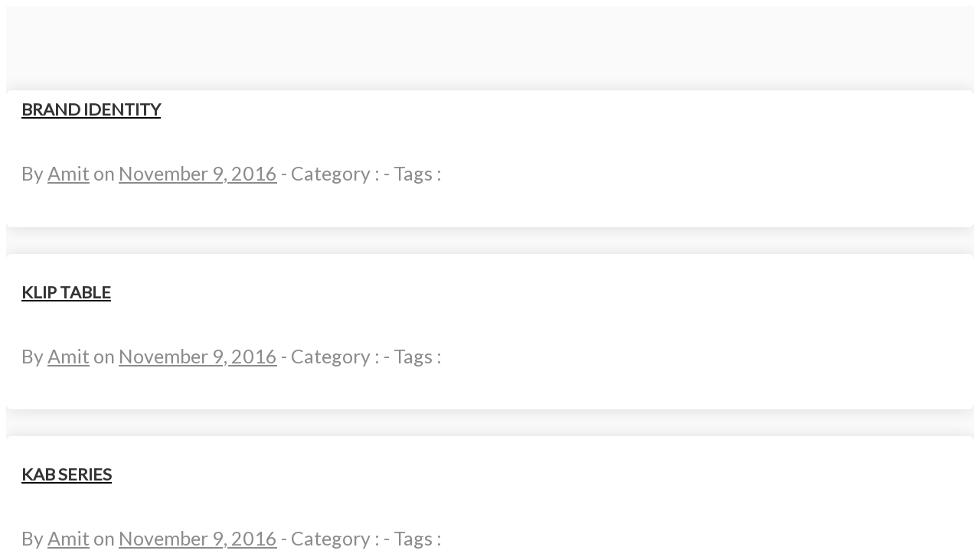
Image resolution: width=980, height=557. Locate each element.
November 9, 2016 (198, 173)
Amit (69, 173)
